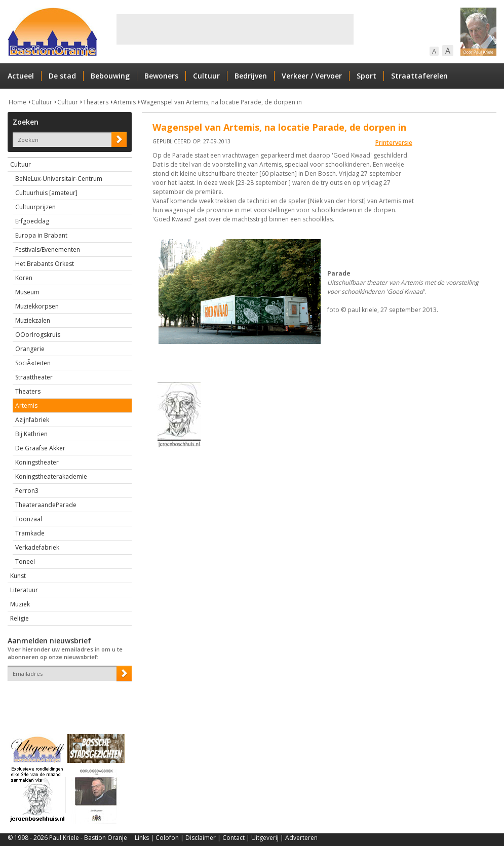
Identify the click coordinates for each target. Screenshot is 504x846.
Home (17, 102)
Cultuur (206, 76)
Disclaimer (201, 838)
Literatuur (24, 590)
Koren (24, 278)
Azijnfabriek (32, 420)
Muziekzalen (33, 320)
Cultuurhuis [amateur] (46, 193)
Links (142, 838)
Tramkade (30, 533)
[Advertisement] (235, 29)
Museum (27, 292)
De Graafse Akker (40, 448)
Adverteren (301, 838)
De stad (62, 76)
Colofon (167, 838)
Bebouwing (110, 76)
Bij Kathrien (31, 434)
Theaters (96, 102)
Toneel (25, 562)
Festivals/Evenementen (48, 249)
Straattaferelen (419, 76)
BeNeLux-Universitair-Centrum (59, 179)
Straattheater (34, 377)
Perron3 (27, 491)
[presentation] (67, 699)
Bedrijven (251, 76)
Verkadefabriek (37, 547)
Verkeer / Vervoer (312, 76)
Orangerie (30, 349)
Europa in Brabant (41, 235)
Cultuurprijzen (35, 207)
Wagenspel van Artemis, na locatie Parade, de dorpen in (221, 102)
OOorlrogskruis (38, 335)
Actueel (21, 76)
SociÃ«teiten (33, 363)
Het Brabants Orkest (45, 264)
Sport (366, 76)
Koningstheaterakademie (51, 476)
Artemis (125, 102)
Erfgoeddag (32, 221)
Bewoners (161, 76)
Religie (20, 618)
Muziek (20, 604)
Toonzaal (29, 519)
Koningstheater (37, 462)
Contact (234, 838)
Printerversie (394, 143)
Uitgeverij (265, 838)
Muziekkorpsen (37, 306)
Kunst (18, 576)
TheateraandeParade (46, 505)
